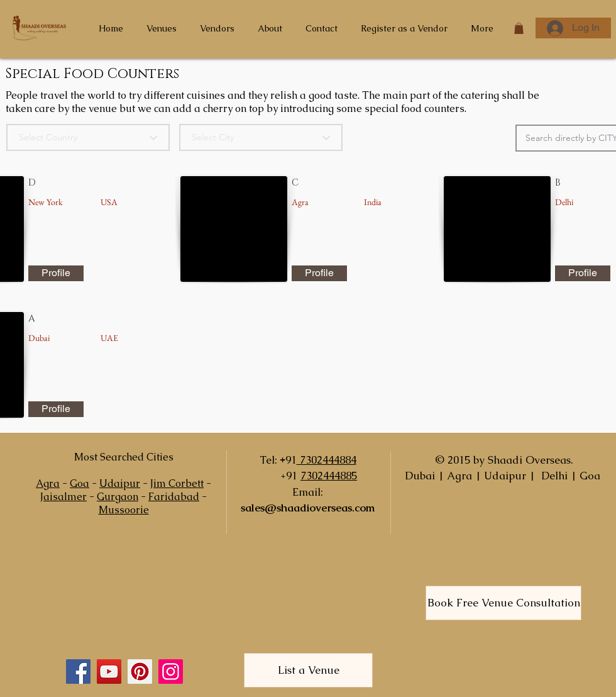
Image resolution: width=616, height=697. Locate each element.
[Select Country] (88, 137)
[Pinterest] (140, 672)
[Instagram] (171, 672)
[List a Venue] (308, 670)
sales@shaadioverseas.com (308, 508)
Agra (48, 483)
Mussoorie (124, 510)
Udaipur (120, 483)
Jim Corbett (177, 483)
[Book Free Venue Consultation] (503, 603)
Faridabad (174, 497)
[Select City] (261, 137)
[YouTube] (109, 672)
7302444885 (329, 476)
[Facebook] (78, 672)
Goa (80, 483)
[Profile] (56, 273)
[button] (519, 28)
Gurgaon (118, 497)
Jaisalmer (63, 497)
